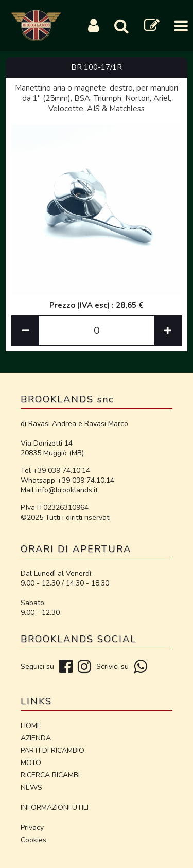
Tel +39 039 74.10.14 (55, 471)
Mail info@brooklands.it (59, 490)
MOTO (31, 763)
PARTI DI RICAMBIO (52, 750)
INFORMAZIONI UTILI (55, 808)
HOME (31, 726)
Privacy (32, 828)
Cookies (33, 840)
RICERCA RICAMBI (50, 775)
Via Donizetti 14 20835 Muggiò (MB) (52, 448)
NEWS (31, 787)
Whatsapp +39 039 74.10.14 (67, 480)
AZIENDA (36, 738)
